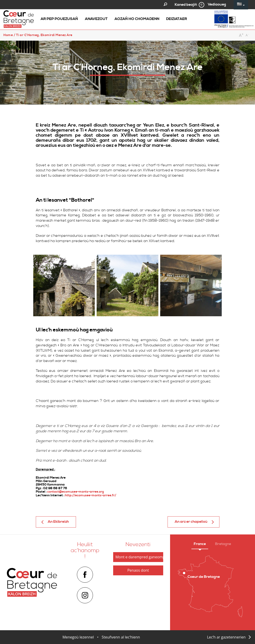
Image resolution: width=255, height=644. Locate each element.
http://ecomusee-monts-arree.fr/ (91, 495)
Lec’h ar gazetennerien (226, 637)
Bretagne (223, 544)
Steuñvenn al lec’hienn (121, 637)
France (200, 544)
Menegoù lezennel (78, 637)
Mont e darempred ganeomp (139, 557)
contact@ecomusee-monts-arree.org (76, 492)
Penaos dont (138, 570)
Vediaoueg (217, 4)
